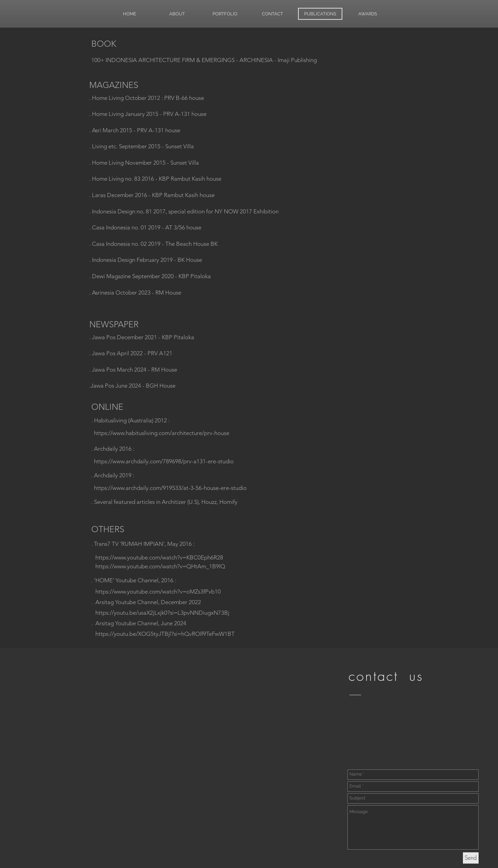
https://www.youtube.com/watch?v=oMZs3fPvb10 (158, 592)
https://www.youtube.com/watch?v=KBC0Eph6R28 (159, 557)
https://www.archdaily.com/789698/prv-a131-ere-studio (164, 461)
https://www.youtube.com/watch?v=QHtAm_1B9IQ (160, 566)
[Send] (471, 858)
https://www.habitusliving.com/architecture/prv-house (162, 433)
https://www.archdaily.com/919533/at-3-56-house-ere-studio (170, 488)
